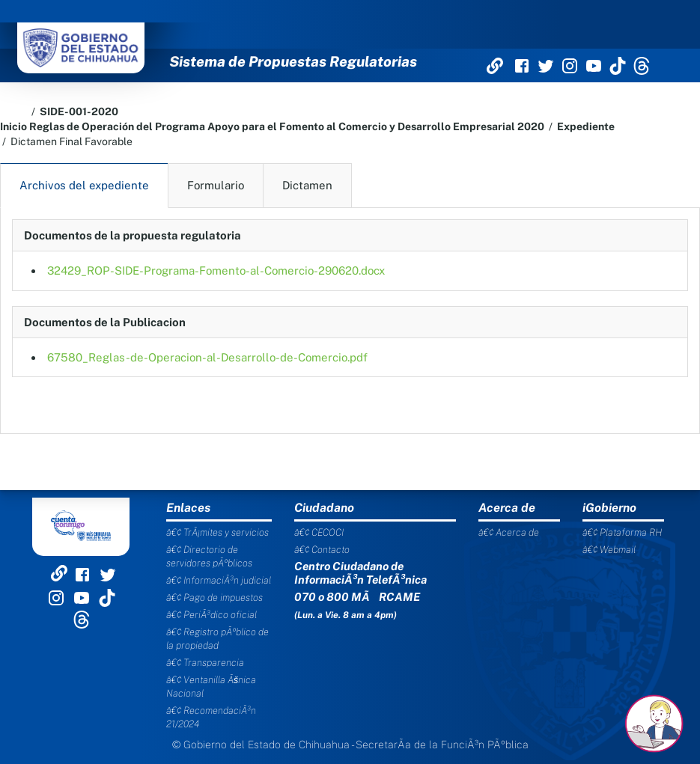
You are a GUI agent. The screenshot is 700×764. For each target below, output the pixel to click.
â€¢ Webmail (609, 550)
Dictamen (307, 185)
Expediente (586, 126)
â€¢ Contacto (322, 550)
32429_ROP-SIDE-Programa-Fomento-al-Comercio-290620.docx (216, 271)
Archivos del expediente (84, 185)
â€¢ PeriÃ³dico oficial (211, 615)
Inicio (13, 126)
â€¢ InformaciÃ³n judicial (219, 580)
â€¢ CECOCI (319, 532)
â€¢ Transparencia (205, 663)
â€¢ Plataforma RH (622, 532)
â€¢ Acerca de (509, 532)
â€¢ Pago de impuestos (214, 598)
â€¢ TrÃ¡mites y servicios (217, 532)
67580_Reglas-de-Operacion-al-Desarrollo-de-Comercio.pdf (207, 357)
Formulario (216, 185)
